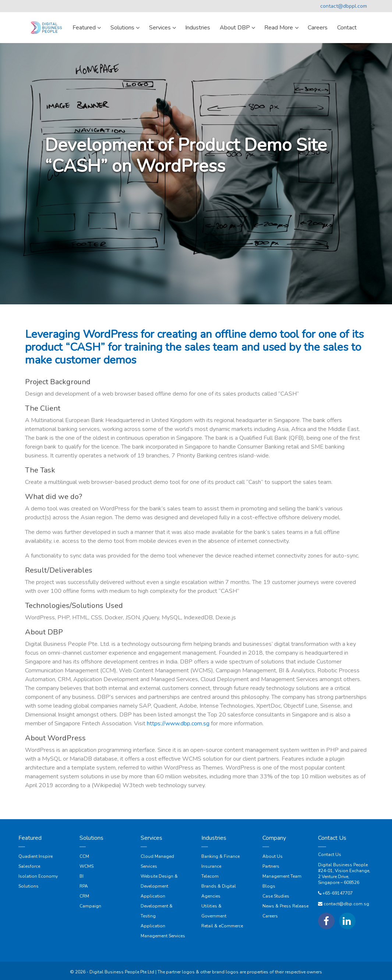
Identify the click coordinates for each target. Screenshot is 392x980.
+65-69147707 (338, 893)
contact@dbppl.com (344, 6)
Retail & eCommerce (222, 926)
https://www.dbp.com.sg (178, 723)
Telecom (210, 876)
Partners (271, 866)
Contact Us (330, 855)
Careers (270, 916)
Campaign (90, 906)
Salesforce (29, 866)
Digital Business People (343, 865)
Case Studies (276, 896)
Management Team (282, 876)
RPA (84, 886)
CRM (84, 896)
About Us (273, 856)
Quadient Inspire (36, 856)
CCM (84, 856)
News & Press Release (285, 906)
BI (82, 876)
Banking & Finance (220, 856)
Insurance (211, 866)
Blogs (269, 886)
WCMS (86, 866)
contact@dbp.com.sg (346, 904)
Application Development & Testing (157, 906)
